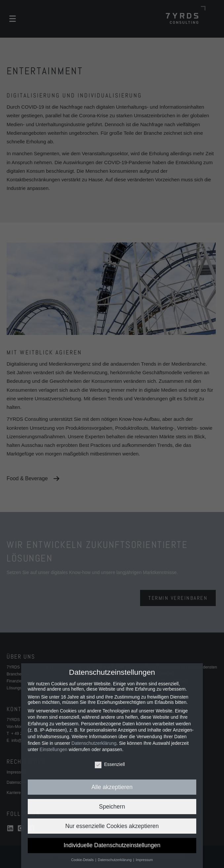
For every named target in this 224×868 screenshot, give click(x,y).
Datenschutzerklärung (94, 743)
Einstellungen (54, 749)
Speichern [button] (112, 807)
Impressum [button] (144, 860)
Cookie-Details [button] (83, 860)
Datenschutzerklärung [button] (115, 860)
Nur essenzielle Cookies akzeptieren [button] (112, 826)
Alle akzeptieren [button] (112, 787)
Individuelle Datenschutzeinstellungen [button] (112, 845)
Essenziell (110, 764)
